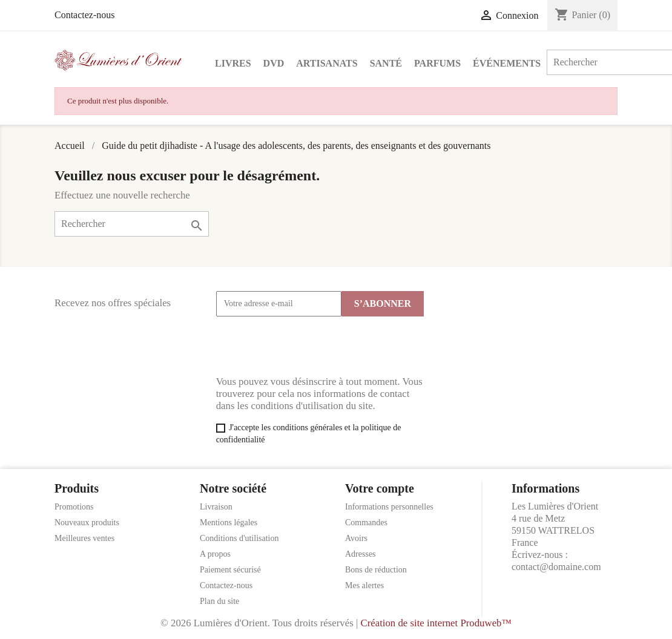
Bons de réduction (376, 570)
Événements (507, 63)
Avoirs (356, 538)
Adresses (361, 554)
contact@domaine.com (556, 567)
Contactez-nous (85, 15)
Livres (233, 63)
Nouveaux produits (87, 523)
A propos (215, 554)
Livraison (216, 507)
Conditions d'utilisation (239, 538)
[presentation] (308, 346)
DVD (274, 63)
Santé (386, 63)
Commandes (366, 523)
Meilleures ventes (84, 538)
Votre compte (380, 488)
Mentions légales (229, 523)
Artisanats (327, 63)
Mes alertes (364, 585)
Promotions (74, 507)
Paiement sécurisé (230, 570)
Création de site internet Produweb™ (436, 623)
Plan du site (219, 601)
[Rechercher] (132, 224)
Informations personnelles (389, 507)
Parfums (437, 63)
